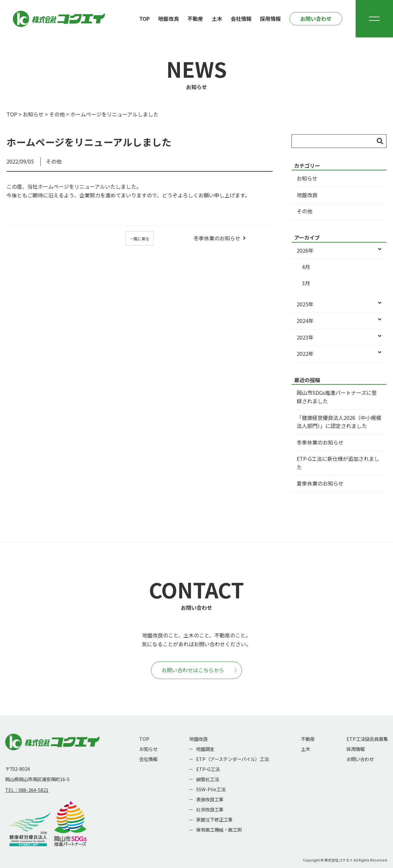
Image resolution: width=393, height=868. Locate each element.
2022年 (339, 354)
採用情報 (270, 19)
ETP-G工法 (208, 769)
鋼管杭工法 (208, 779)
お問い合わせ (316, 19)
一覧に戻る (140, 239)
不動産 (195, 19)
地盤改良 (169, 19)
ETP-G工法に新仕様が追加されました (338, 463)
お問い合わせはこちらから (199, 670)
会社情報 (241, 19)
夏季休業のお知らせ (320, 483)
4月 (306, 267)
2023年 (339, 338)
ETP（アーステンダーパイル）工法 (232, 759)
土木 (217, 19)
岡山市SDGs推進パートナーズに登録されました (337, 397)
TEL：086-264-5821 (27, 790)
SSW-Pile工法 (211, 789)
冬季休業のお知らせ (217, 238)
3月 (306, 283)
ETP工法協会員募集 (367, 739)
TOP (144, 19)
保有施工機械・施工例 (219, 829)
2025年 (339, 304)
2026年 (339, 251)
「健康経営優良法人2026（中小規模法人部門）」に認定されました (339, 422)
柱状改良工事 (210, 809)
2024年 (339, 321)
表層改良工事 (210, 799)
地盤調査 (205, 749)
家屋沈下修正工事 (214, 819)
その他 (57, 114)
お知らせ (33, 114)
